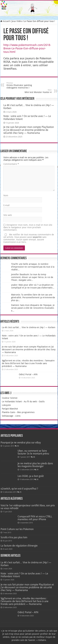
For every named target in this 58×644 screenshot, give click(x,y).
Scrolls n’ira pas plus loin (14, 537)
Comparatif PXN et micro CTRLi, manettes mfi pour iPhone (35, 518)
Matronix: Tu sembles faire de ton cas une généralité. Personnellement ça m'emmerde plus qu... (33, 297)
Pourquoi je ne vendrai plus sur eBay (21, 443)
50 (18, 446)
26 (37, 479)
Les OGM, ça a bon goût (31, 476)
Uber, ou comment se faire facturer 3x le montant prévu (33, 452)
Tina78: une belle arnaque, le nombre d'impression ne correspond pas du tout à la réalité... (33, 267)
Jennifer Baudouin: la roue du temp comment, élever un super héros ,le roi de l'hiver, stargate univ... (32, 277)
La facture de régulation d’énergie (19, 546)
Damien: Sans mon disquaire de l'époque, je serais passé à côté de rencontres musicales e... (33, 308)
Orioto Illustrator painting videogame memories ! (22, 85)
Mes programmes (26, 412)
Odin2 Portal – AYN (28, 374)
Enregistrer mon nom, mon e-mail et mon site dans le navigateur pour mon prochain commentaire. (28, 227)
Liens (18, 416)
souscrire (37, 237)
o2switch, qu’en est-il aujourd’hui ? (19, 489)
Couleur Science (10, 398)
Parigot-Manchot (10, 409)
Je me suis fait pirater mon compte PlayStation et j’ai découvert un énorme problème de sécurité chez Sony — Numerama (29, 130)
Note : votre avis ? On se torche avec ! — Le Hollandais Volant (24, 575)
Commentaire (11, 164)
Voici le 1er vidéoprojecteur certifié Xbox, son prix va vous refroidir (28, 507)
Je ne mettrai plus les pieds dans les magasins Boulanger (35, 465)
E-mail (6, 205)
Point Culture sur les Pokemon (17, 529)
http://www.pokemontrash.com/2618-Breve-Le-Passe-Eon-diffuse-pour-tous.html (27, 48)
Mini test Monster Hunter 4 (36, 91)
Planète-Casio (9, 412)
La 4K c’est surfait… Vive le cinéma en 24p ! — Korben (29, 327)
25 (20, 492)
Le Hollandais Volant (12, 402)
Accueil (5, 21)
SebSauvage (8, 416)
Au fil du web (30, 402)
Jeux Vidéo (17, 21)
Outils (42, 402)
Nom (6, 195)
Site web (8, 215)
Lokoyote (6, 405)
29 (37, 470)
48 (34, 457)
